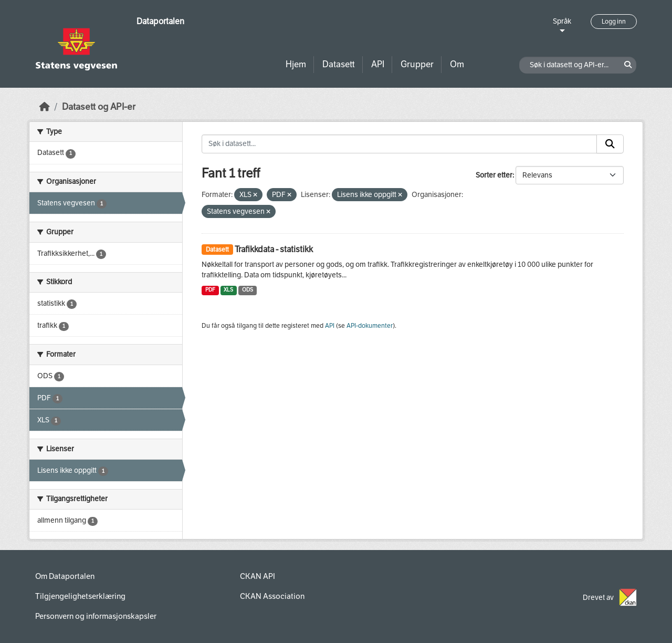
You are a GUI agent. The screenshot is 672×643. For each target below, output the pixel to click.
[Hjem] (45, 107)
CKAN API (258, 576)
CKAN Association (272, 596)
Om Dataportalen (65, 576)
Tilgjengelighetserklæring (80, 596)
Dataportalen (160, 21)
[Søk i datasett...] (399, 144)
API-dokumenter (370, 326)
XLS (228, 290)
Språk (562, 21)
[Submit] (610, 144)
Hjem (296, 64)
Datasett (339, 64)
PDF (210, 290)
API (378, 64)
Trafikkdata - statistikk (274, 249)
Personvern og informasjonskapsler (96, 616)
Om (457, 64)
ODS (248, 290)
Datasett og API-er (99, 107)
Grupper (417, 64)
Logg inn (614, 22)
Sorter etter (494, 175)
